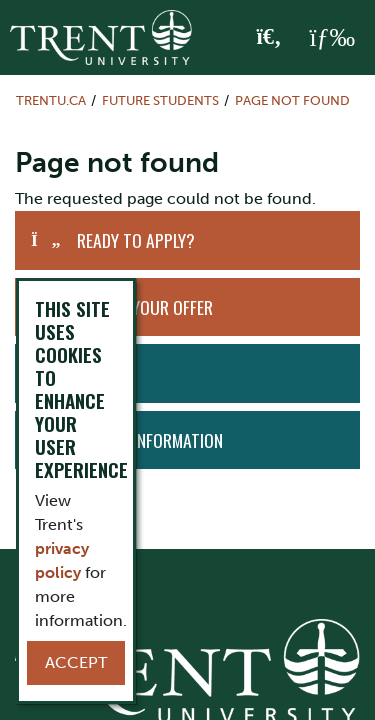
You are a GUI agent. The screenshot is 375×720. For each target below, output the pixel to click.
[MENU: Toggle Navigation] (332, 38)
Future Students (160, 100)
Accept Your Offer (144, 307)
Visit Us (102, 373)
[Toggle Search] (269, 38)
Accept (76, 662)
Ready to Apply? (136, 240)
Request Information (145, 440)
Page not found (292, 100)
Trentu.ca (51, 100)
